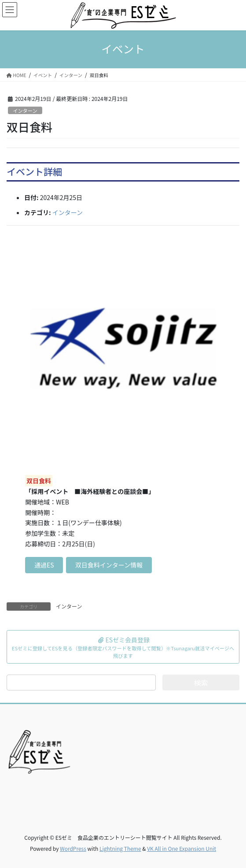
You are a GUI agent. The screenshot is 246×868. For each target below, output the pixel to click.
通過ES (44, 565)
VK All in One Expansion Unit (182, 848)
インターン (25, 111)
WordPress (73, 848)
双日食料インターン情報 (109, 565)
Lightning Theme (120, 848)
